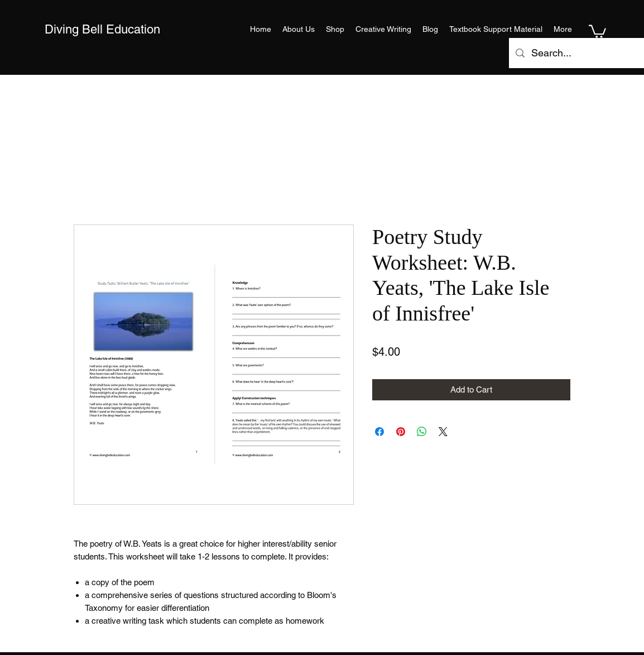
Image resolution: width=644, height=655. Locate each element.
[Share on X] (443, 432)
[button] (597, 31)
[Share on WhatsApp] (422, 432)
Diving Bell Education (102, 29)
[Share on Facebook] (379, 432)
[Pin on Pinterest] (401, 432)
